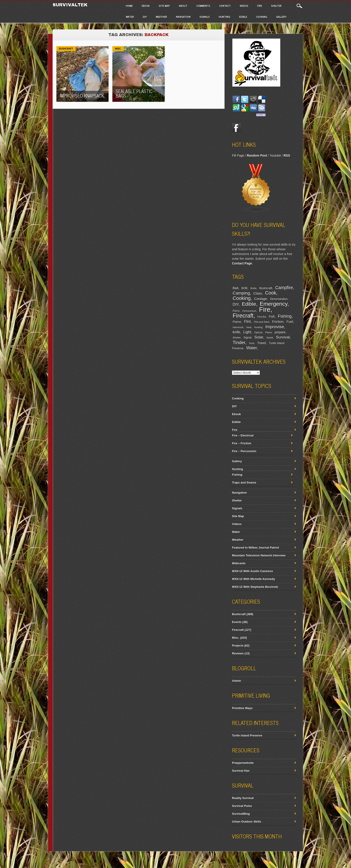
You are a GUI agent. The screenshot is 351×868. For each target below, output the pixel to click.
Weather (161, 17)
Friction (278, 321)
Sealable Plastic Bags (134, 93)
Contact (225, 6)
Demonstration (279, 299)
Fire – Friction (242, 443)
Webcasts (239, 563)
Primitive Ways (242, 708)
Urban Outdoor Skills (246, 821)
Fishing (285, 316)
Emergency (274, 304)
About (183, 6)
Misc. (118, 49)
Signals (205, 17)
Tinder (239, 342)
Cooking (262, 17)
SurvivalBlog (241, 814)
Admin (236, 681)
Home (129, 6)
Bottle (253, 288)
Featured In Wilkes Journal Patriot (255, 547)
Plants (268, 332)
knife (236, 332)
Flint (247, 321)
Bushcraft (66, 49)
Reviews (238, 653)
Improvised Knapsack (82, 96)
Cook (271, 293)
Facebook (236, 128)
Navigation (183, 17)
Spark (270, 337)
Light (247, 332)
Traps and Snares (244, 482)
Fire (260, 6)
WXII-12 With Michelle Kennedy (253, 579)
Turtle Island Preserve (247, 735)
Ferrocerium (249, 311)
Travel (262, 343)
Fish (272, 316)
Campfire (284, 287)
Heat (249, 327)
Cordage (260, 299)
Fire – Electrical (243, 435)
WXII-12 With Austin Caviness (252, 571)
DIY (145, 17)
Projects (238, 645)
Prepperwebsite (243, 763)
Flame (237, 322)
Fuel (290, 321)
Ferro (236, 311)
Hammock (238, 327)
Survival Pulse (242, 806)
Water (130, 17)
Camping (241, 293)
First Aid (262, 317)
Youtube (275, 155)
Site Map (164, 6)
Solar (259, 337)
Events (237, 622)
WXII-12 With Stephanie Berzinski (255, 587)
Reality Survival (243, 798)
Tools (251, 343)
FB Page (238, 155)
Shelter (276, 6)
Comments (203, 6)
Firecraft (243, 315)
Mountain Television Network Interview (259, 555)
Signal (247, 337)
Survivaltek (71, 5)
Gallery (281, 17)
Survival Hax (241, 771)
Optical (258, 332)
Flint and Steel (261, 322)
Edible (243, 17)
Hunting (224, 17)
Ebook (146, 6)
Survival (283, 337)
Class (257, 293)
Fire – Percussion (244, 451)
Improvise (275, 327)
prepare (280, 332)
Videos (244, 6)
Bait (235, 288)
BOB (244, 288)
